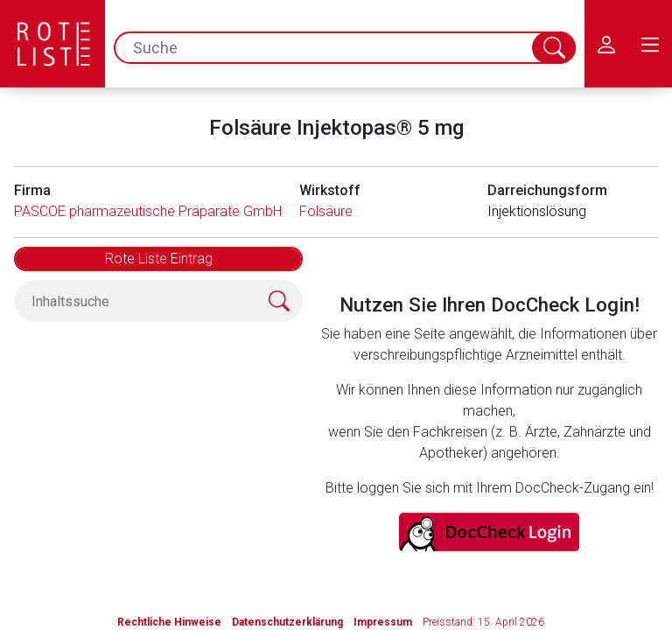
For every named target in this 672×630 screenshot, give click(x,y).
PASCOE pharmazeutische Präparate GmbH (148, 211)
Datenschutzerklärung (287, 622)
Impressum (383, 622)
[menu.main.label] (650, 44)
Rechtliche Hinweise (169, 622)
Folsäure (326, 211)
